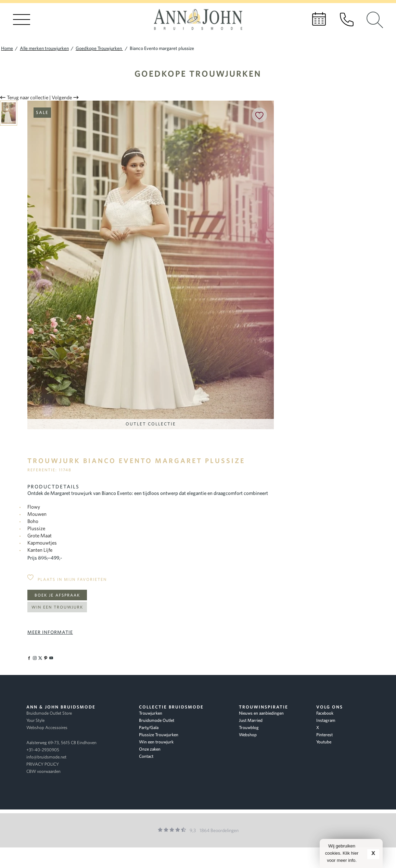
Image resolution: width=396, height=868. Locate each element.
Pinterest (324, 735)
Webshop (248, 735)
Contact (146, 756)
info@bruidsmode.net (46, 757)
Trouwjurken (151, 713)
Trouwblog (249, 727)
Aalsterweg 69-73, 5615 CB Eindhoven (61, 743)
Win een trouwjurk (57, 607)
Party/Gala (149, 727)
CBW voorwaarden (43, 771)
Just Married (251, 720)
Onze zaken (150, 749)
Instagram (326, 720)
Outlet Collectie (151, 424)
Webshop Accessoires (47, 727)
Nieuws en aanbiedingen (261, 713)
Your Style (35, 720)
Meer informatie (50, 632)
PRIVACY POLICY (43, 764)
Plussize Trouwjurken (159, 735)
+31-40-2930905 (43, 750)
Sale (42, 112)
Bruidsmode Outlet (157, 720)
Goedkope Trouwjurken (198, 73)
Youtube (324, 742)
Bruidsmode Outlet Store (49, 713)
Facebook (325, 713)
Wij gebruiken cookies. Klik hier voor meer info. (342, 853)
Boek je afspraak (57, 595)
